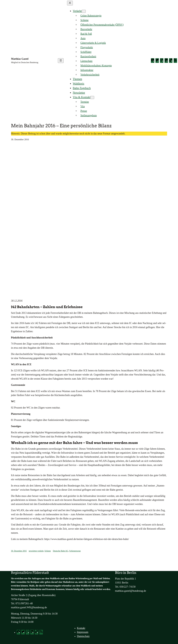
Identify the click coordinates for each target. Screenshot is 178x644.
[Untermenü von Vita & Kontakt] (92, 97)
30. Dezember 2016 (19, 551)
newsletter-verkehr (36, 551)
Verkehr (77, 11)
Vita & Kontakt (81, 97)
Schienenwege (75, 551)
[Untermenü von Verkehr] (84, 11)
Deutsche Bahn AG (61, 551)
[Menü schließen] (70, 3)
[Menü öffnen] (61, 61)
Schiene (48, 551)
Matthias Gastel (20, 59)
